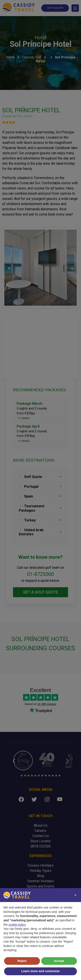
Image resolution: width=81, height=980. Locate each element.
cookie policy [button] (17, 925)
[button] (75, 895)
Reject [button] (22, 961)
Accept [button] (59, 961)
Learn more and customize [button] (40, 971)
